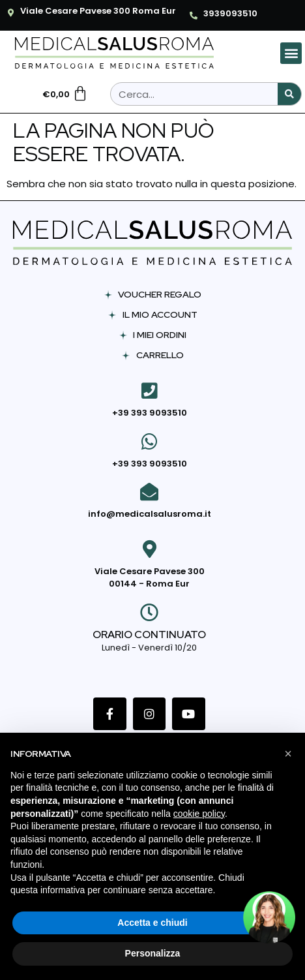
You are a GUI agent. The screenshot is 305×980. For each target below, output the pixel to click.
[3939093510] (194, 16)
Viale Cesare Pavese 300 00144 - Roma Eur (150, 578)
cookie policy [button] (199, 814)
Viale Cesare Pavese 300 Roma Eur (98, 11)
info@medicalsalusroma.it (150, 514)
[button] (291, 53)
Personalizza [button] (153, 953)
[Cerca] (289, 94)
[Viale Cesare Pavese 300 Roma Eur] (10, 13)
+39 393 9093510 (150, 413)
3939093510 (230, 13)
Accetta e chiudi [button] (152, 923)
